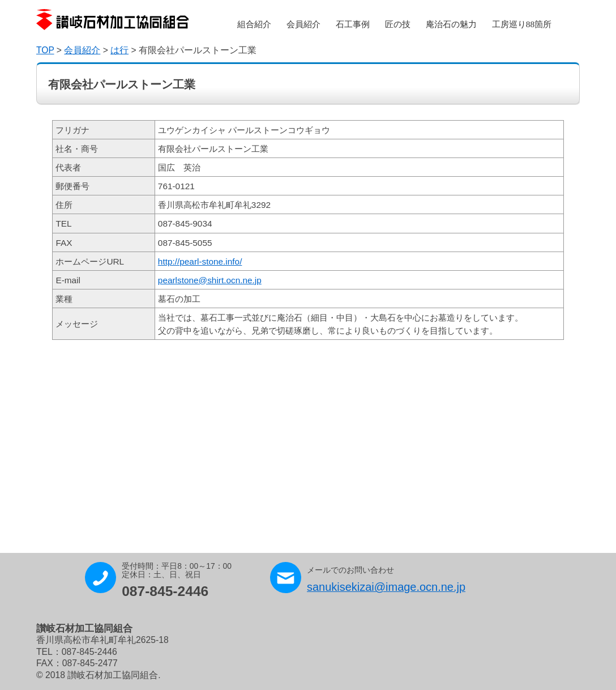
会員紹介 (303, 24)
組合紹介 (254, 24)
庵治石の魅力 (451, 24)
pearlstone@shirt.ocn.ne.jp (210, 280)
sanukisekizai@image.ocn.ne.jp (386, 587)
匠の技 (398, 24)
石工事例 (353, 24)
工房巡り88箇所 (522, 24)
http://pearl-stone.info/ (200, 261)
